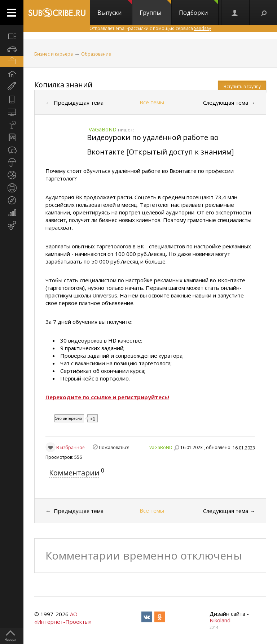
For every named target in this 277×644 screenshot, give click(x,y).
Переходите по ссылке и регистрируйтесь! (107, 397)
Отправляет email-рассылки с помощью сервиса (150, 28)
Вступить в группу (242, 86)
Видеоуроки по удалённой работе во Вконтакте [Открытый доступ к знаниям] (160, 145)
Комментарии (74, 473)
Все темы (152, 102)
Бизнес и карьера (54, 54)
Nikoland (220, 620)
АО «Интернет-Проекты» (63, 618)
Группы (155, 8)
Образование (96, 54)
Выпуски (115, 8)
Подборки (199, 8)
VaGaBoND (161, 447)
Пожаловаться (114, 447)
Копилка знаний (63, 85)
